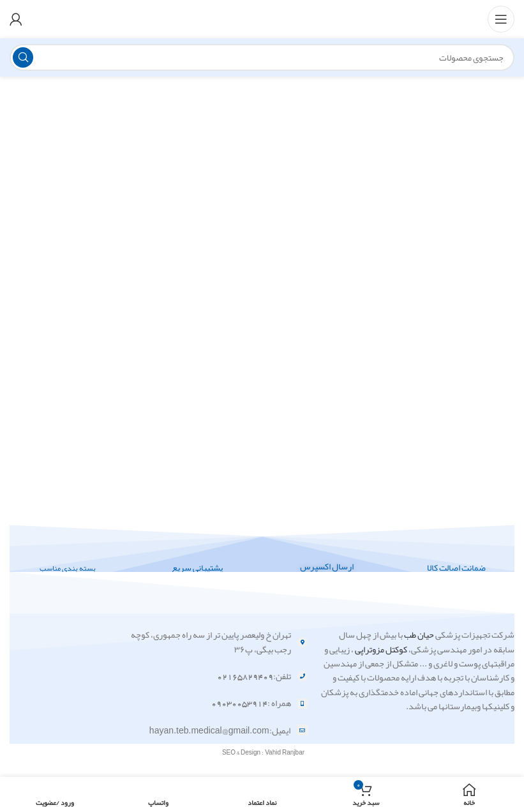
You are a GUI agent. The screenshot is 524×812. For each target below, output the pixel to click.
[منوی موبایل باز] (501, 19)
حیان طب (419, 635)
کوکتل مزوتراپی (381, 649)
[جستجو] (262, 57)
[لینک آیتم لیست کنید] (210, 642)
